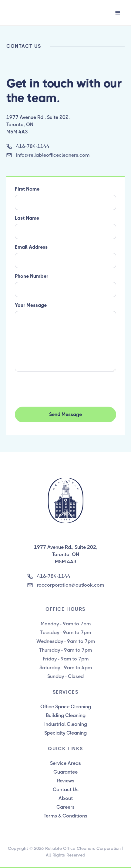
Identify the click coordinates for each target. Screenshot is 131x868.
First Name (27, 189)
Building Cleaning (66, 715)
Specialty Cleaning (65, 733)
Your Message (31, 305)
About (66, 798)
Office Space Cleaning (66, 707)
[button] (118, 13)
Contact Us (66, 789)
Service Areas (65, 763)
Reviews (66, 781)
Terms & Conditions (65, 816)
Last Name (27, 218)
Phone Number (32, 276)
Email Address (31, 247)
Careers (65, 807)
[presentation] (61, 388)
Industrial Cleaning (66, 724)
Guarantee (65, 772)
